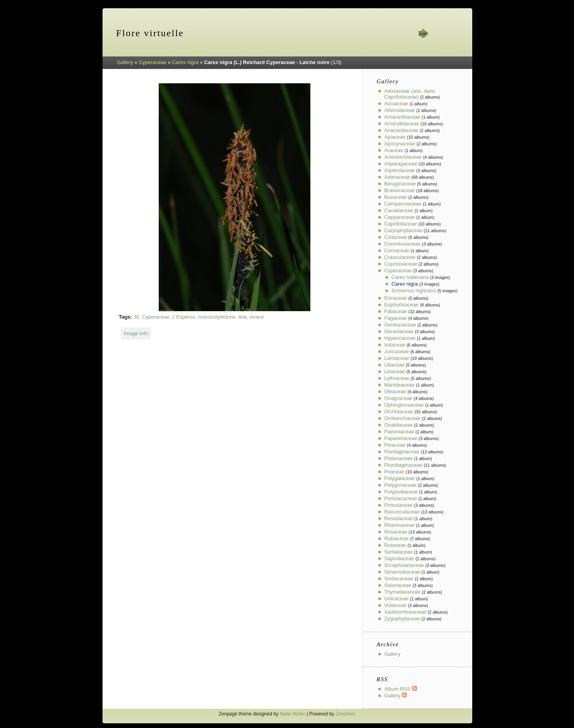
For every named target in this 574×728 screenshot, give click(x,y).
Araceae (394, 150)
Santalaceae (398, 552)
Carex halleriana (410, 277)
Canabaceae (399, 210)
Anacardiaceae (401, 130)
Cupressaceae (401, 264)
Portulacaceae (401, 498)
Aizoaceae (396, 104)
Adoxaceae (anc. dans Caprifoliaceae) (410, 94)
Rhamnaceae (399, 525)
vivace (257, 317)
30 (136, 317)
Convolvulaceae (403, 244)
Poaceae (394, 472)
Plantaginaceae (402, 452)
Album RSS (401, 689)
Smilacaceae (399, 579)
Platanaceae (398, 458)
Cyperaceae (152, 62)
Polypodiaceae (401, 492)
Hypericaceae (400, 338)
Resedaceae (399, 518)
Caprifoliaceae (401, 224)
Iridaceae (395, 345)
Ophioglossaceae (404, 405)
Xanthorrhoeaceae (405, 612)
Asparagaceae (401, 164)
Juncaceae (397, 351)
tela (243, 317)
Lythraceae (397, 378)
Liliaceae (394, 365)
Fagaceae (396, 318)
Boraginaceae (400, 184)
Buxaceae (396, 197)
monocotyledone (217, 317)
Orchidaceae (399, 412)
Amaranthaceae (402, 117)
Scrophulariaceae (404, 565)
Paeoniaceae (399, 432)
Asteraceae (397, 177)
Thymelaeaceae (403, 592)
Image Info (136, 333)
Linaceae (395, 371)
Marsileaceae (399, 385)
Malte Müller (293, 714)
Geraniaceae (399, 331)
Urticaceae (396, 599)
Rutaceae (395, 545)
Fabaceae (396, 311)
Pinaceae (395, 445)
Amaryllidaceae (402, 124)
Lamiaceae (397, 358)
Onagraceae (398, 398)
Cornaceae (397, 250)
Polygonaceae (400, 485)
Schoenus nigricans (414, 291)
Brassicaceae (400, 190)
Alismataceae (400, 110)
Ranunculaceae (402, 512)
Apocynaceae (400, 144)
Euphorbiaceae (401, 305)
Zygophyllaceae (402, 619)
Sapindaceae (399, 558)
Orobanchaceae (403, 418)
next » (423, 33)
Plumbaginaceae (403, 465)
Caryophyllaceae (403, 230)
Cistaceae (396, 237)
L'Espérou (184, 317)
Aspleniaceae (400, 170)
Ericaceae (396, 298)
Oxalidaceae (398, 425)
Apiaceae (395, 137)
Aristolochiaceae (403, 157)
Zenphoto (346, 714)
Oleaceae (395, 392)
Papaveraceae (401, 438)
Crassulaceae (400, 257)
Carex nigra (185, 62)
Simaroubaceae (402, 572)
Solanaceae (398, 585)
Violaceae (395, 605)
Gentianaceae (400, 325)
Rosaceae (396, 532)
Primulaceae (398, 505)
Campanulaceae (403, 204)
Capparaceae (400, 217)
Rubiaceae (396, 538)
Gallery (125, 62)
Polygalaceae (400, 478)
